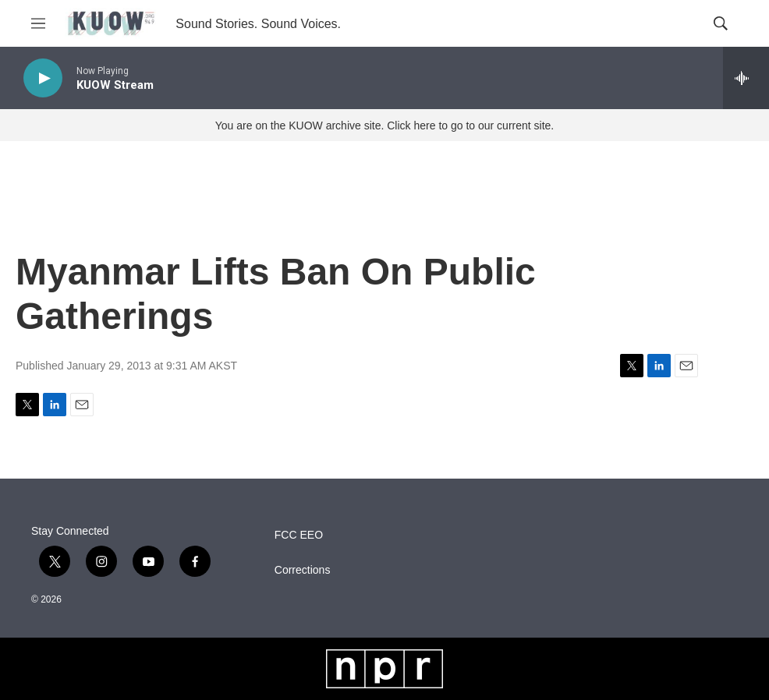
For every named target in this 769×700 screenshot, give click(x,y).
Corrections (303, 570)
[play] (43, 78)
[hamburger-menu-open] (38, 23)
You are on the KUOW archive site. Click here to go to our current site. (384, 126)
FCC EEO (299, 535)
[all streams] (746, 78)
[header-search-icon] (721, 23)
